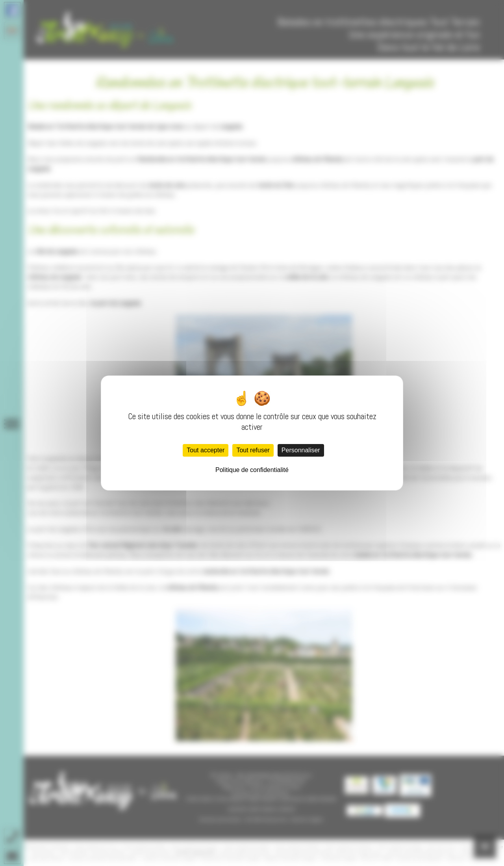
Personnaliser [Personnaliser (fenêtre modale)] (301, 450)
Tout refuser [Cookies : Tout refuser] (253, 450)
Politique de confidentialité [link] (252, 470)
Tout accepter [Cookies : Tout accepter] (206, 450)
